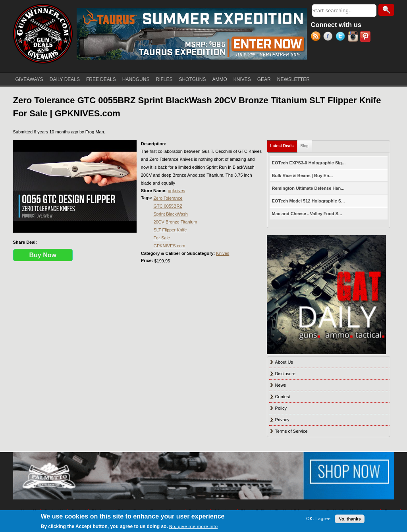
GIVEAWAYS (29, 79)
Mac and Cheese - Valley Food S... (307, 214)
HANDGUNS (136, 79)
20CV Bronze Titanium (175, 222)
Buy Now (43, 255)
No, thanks (349, 519)
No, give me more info (193, 527)
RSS (317, 37)
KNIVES (242, 79)
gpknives (176, 191)
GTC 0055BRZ (168, 206)
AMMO (219, 79)
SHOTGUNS (192, 79)
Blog (305, 146)
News (281, 385)
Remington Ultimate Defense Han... (308, 188)
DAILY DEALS (65, 79)
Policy (281, 408)
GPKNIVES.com (169, 246)
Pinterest (366, 37)
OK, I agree (318, 519)
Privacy (282, 420)
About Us (284, 362)
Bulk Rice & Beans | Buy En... (302, 175)
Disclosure (285, 374)
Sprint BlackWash (170, 214)
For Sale (162, 238)
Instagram (354, 37)
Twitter (342, 37)
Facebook (329, 37)
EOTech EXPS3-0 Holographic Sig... (309, 163)
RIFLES (164, 79)
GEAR (264, 79)
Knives (223, 253)
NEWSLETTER (293, 79)
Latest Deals (284, 144)
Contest (283, 397)
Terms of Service (291, 431)
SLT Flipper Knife (170, 230)
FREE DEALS (101, 79)
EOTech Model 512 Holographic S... (309, 201)
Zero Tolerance (168, 198)
